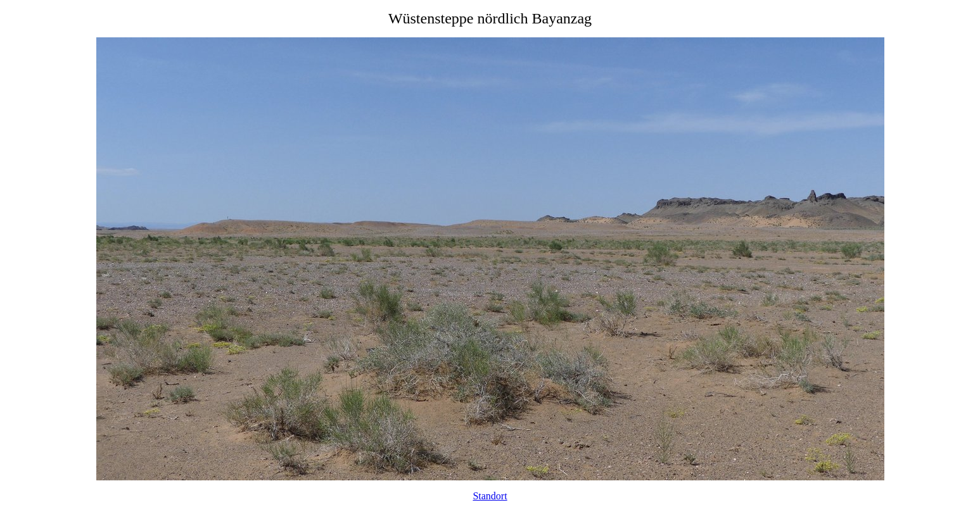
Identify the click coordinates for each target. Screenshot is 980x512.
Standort (490, 496)
